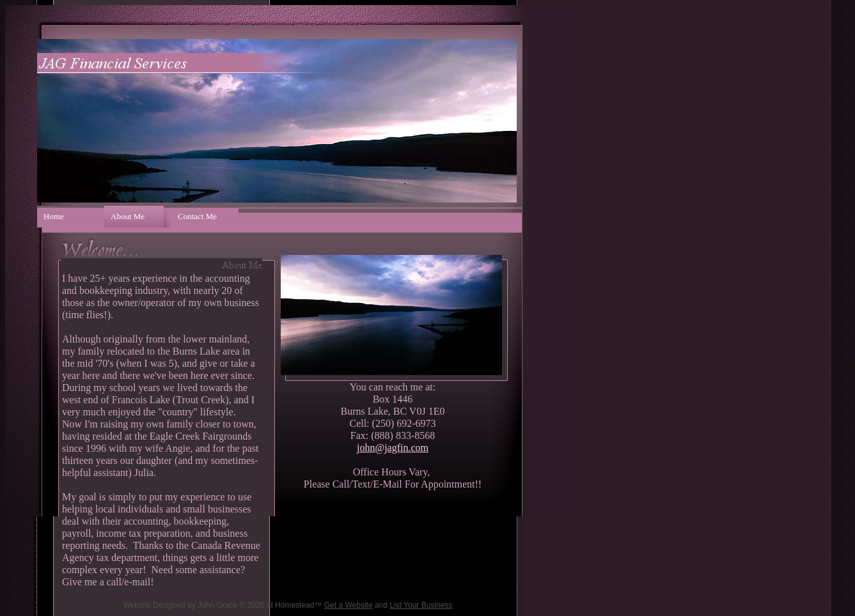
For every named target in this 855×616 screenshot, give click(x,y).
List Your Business (421, 605)
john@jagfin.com (393, 448)
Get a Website (349, 605)
